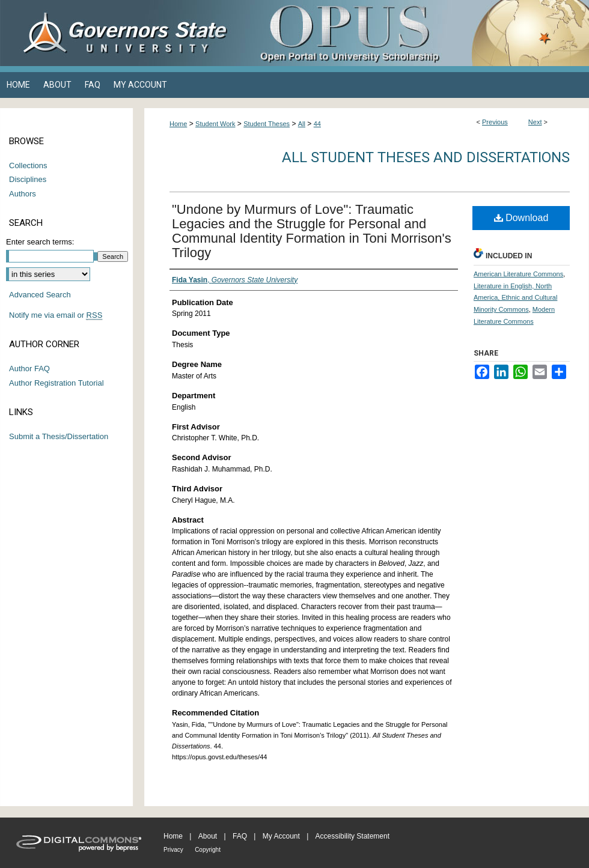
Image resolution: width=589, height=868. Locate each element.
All (302, 124)
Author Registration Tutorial (56, 383)
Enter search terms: (40, 242)
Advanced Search (40, 295)
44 (317, 124)
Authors (23, 194)
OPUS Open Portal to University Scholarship (415, 33)
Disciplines (28, 179)
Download (521, 218)
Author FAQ (29, 369)
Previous (495, 122)
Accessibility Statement (352, 836)
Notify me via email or (56, 315)
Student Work (215, 124)
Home (178, 124)
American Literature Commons (518, 274)
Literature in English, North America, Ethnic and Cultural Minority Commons (515, 298)
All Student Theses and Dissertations (426, 157)
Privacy (173, 850)
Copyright (208, 850)
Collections (28, 165)
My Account (281, 836)
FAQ (240, 836)
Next (535, 122)
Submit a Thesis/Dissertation (59, 436)
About (208, 836)
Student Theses (267, 124)
